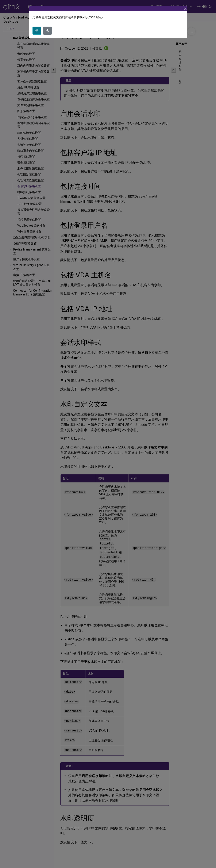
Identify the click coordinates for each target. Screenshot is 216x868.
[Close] (185, 9)
